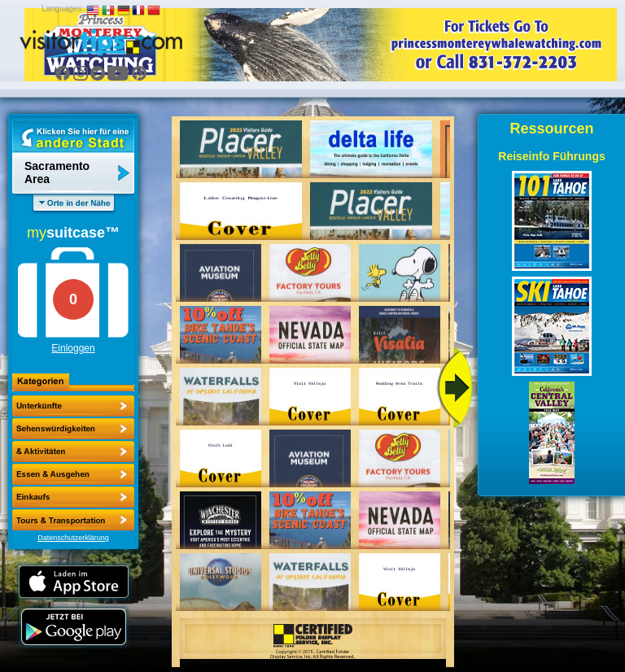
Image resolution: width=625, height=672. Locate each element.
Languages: (63, 9)
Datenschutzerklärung (73, 538)
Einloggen (73, 348)
